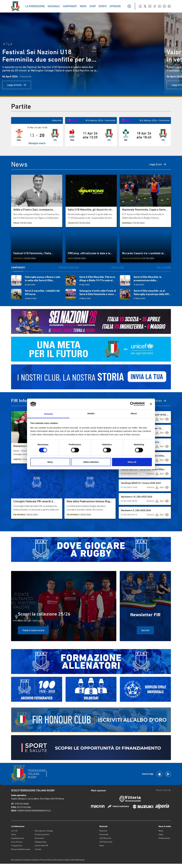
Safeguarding (40, 842)
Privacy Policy (46, 860)
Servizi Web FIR (41, 846)
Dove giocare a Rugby (44, 831)
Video (161, 834)
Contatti (38, 849)
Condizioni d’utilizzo (31, 860)
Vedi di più (159, 401)
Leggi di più (158, 164)
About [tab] (134, 413)
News (102, 846)
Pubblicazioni (164, 838)
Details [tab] (91, 413)
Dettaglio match (37, 143)
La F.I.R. (14, 831)
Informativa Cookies (62, 860)
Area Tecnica (17, 842)
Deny (50, 462)
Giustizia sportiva (42, 834)
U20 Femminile (106, 842)
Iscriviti (145, 630)
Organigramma (18, 838)
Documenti (39, 838)
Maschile (103, 831)
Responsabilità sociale (21, 849)
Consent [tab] (48, 414)
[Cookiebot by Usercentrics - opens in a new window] (132, 404)
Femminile (104, 834)
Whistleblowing (78, 860)
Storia (14, 834)
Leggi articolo (17, 85)
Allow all (132, 462)
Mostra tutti (163, 790)
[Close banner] (151, 404)
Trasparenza (17, 846)
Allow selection (91, 462)
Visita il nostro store (33, 630)
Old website (16, 860)
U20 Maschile (105, 838)
